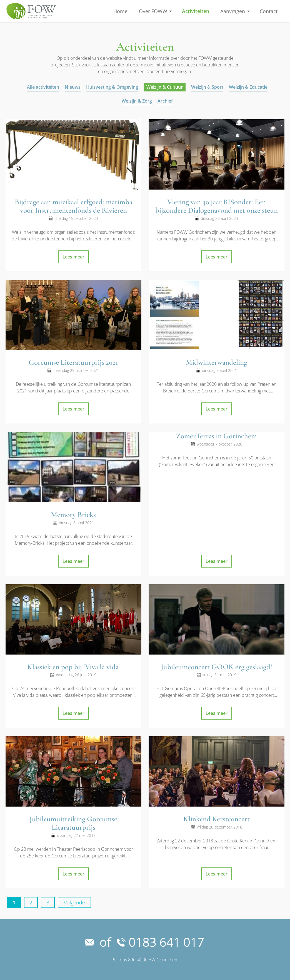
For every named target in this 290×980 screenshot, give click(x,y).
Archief (165, 101)
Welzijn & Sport (207, 87)
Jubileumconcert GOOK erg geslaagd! (217, 667)
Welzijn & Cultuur (165, 87)
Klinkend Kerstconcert (217, 819)
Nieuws (73, 87)
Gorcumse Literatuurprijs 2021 (73, 362)
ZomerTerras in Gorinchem (217, 436)
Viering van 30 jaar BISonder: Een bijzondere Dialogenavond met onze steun (217, 206)
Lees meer (73, 257)
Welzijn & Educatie (248, 87)
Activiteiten (196, 11)
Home (120, 11)
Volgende (74, 902)
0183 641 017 (160, 942)
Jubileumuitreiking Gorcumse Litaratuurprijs (73, 823)
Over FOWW (153, 11)
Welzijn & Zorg (137, 101)
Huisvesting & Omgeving (112, 87)
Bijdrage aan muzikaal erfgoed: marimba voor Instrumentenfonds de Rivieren (73, 206)
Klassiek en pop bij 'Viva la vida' (73, 667)
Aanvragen (233, 11)
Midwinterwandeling (217, 362)
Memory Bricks (73, 515)
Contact (269, 11)
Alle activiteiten (43, 87)
